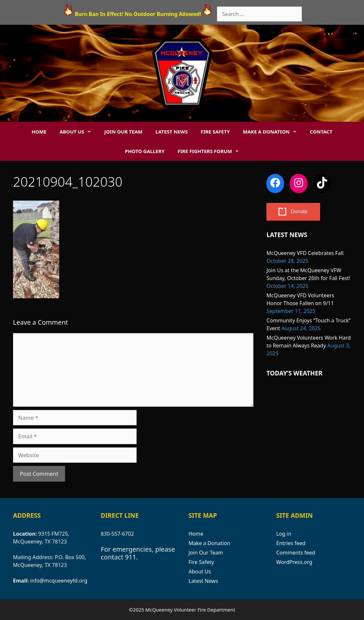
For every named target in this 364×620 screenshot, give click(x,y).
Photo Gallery (145, 151)
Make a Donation (273, 132)
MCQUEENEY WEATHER (309, 412)
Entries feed (291, 543)
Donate (299, 211)
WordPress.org (294, 562)
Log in (284, 534)
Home (39, 132)
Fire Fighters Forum (212, 151)
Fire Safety (215, 132)
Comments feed (296, 553)
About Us (79, 132)
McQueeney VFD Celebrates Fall (305, 253)
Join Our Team (123, 132)
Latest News (172, 132)
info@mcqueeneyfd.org (59, 581)
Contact (321, 132)
